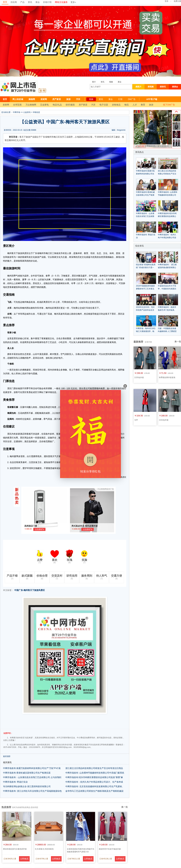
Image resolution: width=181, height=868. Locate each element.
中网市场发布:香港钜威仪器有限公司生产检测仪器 (27, 773)
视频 (111, 82)
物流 (127, 105)
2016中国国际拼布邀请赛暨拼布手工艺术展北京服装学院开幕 (145, 289)
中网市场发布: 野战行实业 (15, 782)
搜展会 (175, 87)
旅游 (68, 99)
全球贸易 (17, 105)
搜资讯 (163, 87)
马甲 (136, 420)
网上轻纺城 (18, 99)
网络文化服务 (61, 2)
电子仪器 (104, 105)
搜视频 (151, 87)
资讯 (30, 2)
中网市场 (16, 112)
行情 (120, 99)
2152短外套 (164, 420)
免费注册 (177, 1)
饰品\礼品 (57, 105)
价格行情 (47, 2)
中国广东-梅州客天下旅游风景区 (30, 590)
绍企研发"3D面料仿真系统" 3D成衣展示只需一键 (146, 268)
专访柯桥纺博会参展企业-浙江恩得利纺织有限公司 (27, 786)
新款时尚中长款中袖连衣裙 (110, 849)
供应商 (14, 2)
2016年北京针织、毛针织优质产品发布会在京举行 (145, 310)
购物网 (32, 99)
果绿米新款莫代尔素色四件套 (15, 849)
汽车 (78, 99)
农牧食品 (116, 105)
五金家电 (44, 105)
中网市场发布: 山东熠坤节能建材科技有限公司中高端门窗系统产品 (168, 195)
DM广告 (132, 99)
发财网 (44, 99)
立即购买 (24, 859)
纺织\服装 (70, 105)
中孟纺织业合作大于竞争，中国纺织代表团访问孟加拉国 (167, 289)
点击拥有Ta (39, 529)
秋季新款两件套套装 (167, 377)
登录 (167, 1)
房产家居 (57, 99)
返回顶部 (7, 756)
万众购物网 (31, 105)
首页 (5, 2)
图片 (94, 82)
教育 (143, 105)
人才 (135, 105)
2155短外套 (139, 377)
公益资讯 (27, 112)
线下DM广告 (169, 105)
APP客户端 (152, 99)
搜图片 (138, 87)
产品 (22, 2)
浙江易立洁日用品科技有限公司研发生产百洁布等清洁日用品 (94, 768)
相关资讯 (7, 762)
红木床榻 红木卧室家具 (44, 849)
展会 (38, 2)
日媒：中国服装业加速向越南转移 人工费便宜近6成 (167, 331)
